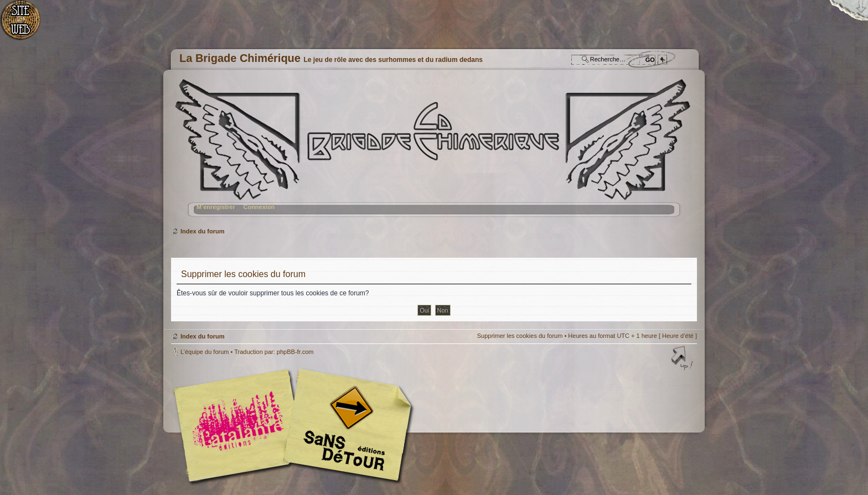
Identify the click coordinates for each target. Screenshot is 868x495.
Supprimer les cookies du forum (520, 336)
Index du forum (433, 152)
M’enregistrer (216, 207)
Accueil (26, 25)
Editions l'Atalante (296, 425)
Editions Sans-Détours (345, 427)
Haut (683, 359)
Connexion (259, 207)
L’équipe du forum (205, 352)
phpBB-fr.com (295, 352)
